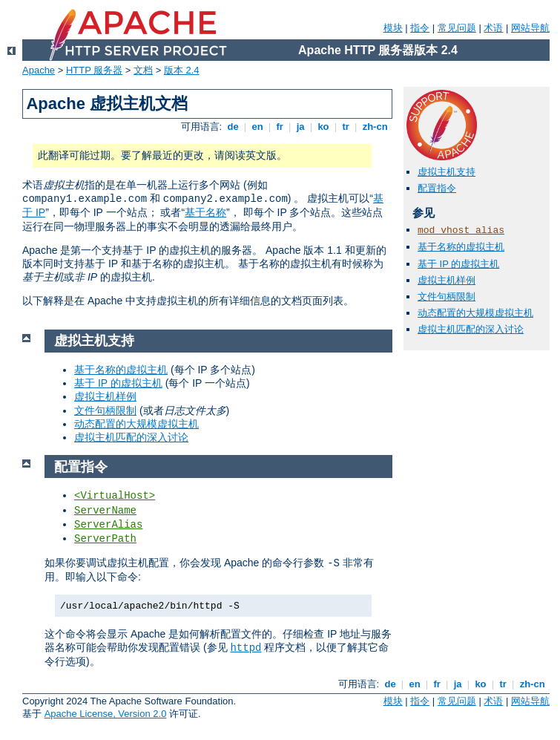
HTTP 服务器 (94, 70)
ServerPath (105, 539)
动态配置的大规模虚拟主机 (475, 313)
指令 (420, 28)
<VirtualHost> (115, 496)
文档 (143, 70)
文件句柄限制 (447, 297)
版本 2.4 (182, 70)
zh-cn (375, 127)
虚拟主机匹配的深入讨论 (471, 329)
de (233, 127)
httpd (246, 648)
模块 (393, 28)
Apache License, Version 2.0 (106, 714)
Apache (39, 70)
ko (323, 127)
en (257, 127)
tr (346, 127)
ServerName (105, 511)
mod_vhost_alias (461, 230)
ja (300, 127)
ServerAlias (108, 525)
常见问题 (457, 28)
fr (280, 127)
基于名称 (205, 212)
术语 (493, 28)
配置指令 (437, 188)
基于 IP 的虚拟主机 (458, 264)
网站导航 (530, 28)
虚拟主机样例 (447, 280)
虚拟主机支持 (447, 172)
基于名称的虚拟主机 (461, 247)
